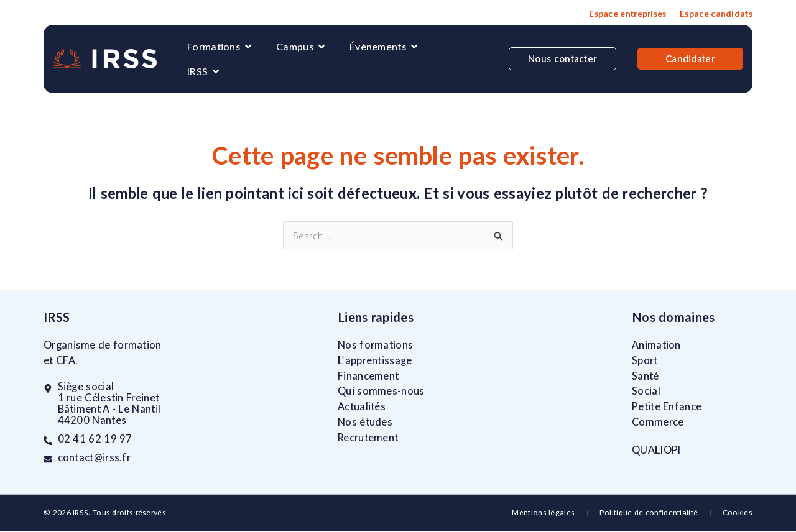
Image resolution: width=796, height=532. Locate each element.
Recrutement (368, 438)
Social (646, 392)
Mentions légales (544, 513)
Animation (656, 345)
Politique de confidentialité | (661, 513)
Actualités (362, 406)
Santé (646, 376)
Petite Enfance (667, 406)
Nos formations (375, 345)
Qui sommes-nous (381, 392)
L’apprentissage (375, 360)
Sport (645, 360)
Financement (368, 376)
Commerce (658, 422)
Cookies (738, 513)
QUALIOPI (656, 450)
